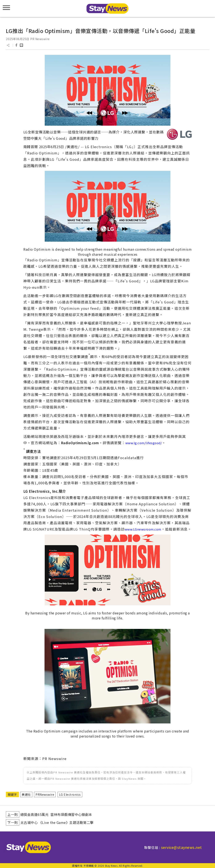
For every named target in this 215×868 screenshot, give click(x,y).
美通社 (26, 794)
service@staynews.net (182, 847)
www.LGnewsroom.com (143, 529)
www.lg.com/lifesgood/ (144, 443)
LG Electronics (70, 794)
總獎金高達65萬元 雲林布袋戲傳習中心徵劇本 (56, 814)
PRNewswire (45, 794)
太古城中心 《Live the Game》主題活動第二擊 (57, 822)
